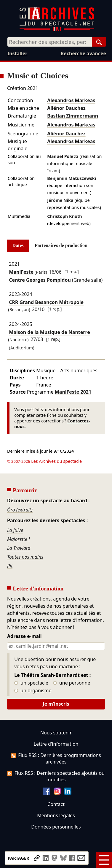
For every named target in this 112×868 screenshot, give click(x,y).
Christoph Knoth (64, 216)
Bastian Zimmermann (73, 116)
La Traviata (19, 548)
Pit (10, 566)
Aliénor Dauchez (66, 108)
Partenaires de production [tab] (61, 245)
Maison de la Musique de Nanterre (49, 332)
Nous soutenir (56, 733)
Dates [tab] (18, 245)
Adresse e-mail (24, 636)
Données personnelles (56, 827)
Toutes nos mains (25, 557)
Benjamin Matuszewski (72, 178)
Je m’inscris (56, 704)
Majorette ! (19, 539)
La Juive (15, 530)
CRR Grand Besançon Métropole (46, 302)
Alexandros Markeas (71, 100)
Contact (56, 804)
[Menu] (104, 860)
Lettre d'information (56, 744)
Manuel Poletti (63, 156)
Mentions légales (56, 815)
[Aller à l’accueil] (57, 30)
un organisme (33, 691)
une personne (72, 683)
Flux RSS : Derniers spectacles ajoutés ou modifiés (56, 776)
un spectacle (31, 683)
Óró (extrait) (20, 510)
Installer (17, 53)
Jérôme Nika (60, 200)
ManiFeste (21, 272)
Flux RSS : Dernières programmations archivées (56, 758)
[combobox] (50, 42)
